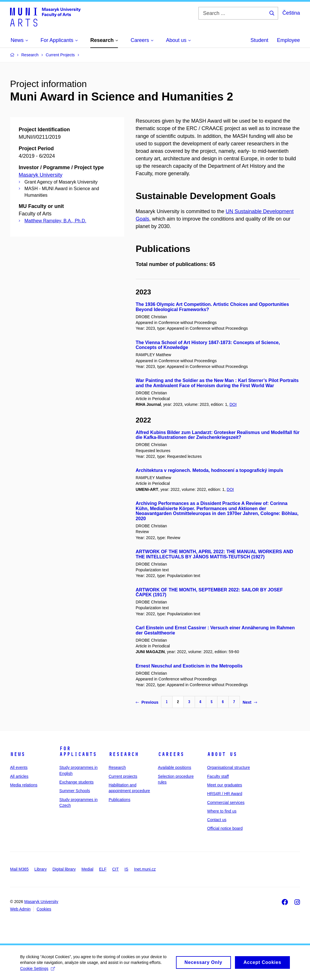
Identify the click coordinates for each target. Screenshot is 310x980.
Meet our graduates (224, 785)
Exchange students (76, 782)
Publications (120, 800)
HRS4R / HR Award (225, 794)
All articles (19, 776)
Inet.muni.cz (145, 869)
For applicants (78, 751)
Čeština (291, 13)
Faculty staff (218, 776)
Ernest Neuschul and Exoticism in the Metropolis (189, 666)
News (18, 754)
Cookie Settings (38, 971)
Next (250, 702)
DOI (233, 404)
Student (259, 40)
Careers (171, 754)
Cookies (44, 909)
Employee (288, 40)
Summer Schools (75, 791)
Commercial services (226, 802)
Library (41, 869)
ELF (103, 869)
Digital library (64, 869)
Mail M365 (19, 869)
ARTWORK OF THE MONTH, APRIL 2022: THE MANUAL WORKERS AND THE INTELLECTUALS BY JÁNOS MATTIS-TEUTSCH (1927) (215, 554)
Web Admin (20, 909)
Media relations (24, 785)
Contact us (217, 820)
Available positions (175, 767)
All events (19, 767)
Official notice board (225, 828)
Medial (87, 869)
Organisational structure (228, 767)
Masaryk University (41, 175)
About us (222, 754)
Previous (147, 702)
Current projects (123, 776)
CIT (115, 869)
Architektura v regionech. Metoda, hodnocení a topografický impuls (209, 470)
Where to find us (222, 811)
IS (126, 869)
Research (124, 754)
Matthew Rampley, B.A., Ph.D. (55, 221)
